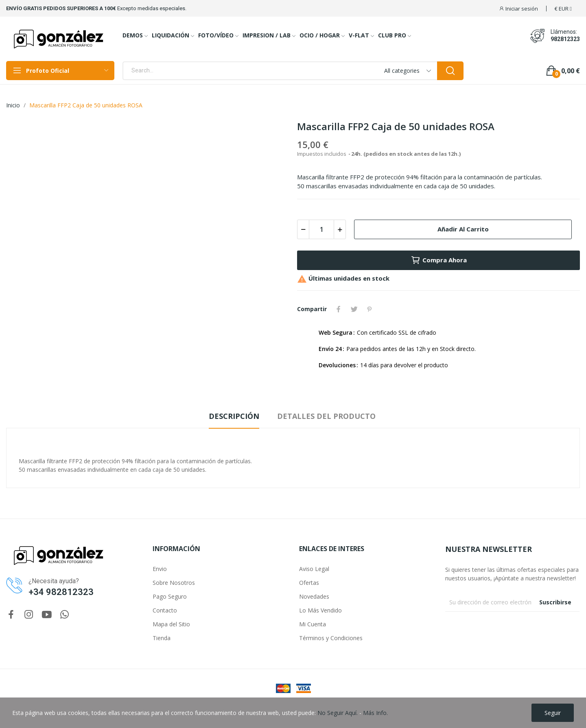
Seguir (553, 713)
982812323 (565, 39)
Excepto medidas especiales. (152, 8)
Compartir (339, 309)
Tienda (162, 638)
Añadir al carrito (463, 229)
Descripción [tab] (234, 416)
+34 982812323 (61, 592)
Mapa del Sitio (171, 624)
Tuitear (354, 309)
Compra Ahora (439, 260)
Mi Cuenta (313, 624)
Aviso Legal (314, 569)
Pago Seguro (170, 596)
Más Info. (375, 713)
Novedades (314, 596)
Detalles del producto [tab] (326, 416)
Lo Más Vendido (320, 610)
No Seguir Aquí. (338, 713)
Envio (160, 569)
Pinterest (370, 309)
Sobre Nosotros (174, 583)
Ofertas (309, 583)
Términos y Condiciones (331, 638)
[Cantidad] (321, 229)
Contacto (165, 610)
